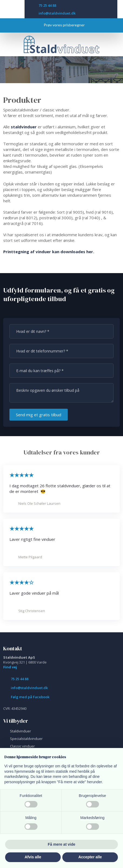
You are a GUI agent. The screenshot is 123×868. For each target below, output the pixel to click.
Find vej (10, 667)
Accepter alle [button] (90, 857)
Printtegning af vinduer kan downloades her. (49, 252)
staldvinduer (24, 127)
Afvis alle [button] (33, 857)
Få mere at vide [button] (61, 844)
